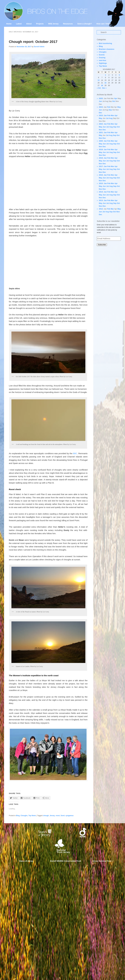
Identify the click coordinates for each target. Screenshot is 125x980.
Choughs (24, 816)
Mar (112, 115)
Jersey (52, 816)
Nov (100, 130)
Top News (32, 816)
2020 (101, 141)
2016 (101, 175)
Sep (110, 110)
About (29, 24)
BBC (75, 453)
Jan (105, 115)
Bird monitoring (105, 43)
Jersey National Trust (102, 861)
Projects (40, 24)
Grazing (102, 58)
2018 (101, 158)
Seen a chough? (85, 24)
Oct (114, 101)
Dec (100, 113)
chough (46, 816)
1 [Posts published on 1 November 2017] (105, 75)
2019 (101, 149)
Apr (116, 98)
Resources (68, 24)
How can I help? (104, 24)
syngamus (70, 816)
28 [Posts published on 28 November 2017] (102, 85)
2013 (101, 200)
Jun (100, 101)
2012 (101, 209)
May (119, 107)
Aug (111, 118)
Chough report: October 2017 (33, 42)
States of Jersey (26, 861)
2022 (101, 124)
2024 (101, 107)
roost (58, 816)
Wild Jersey (53, 24)
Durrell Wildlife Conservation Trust (66, 861)
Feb (109, 107)
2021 (101, 132)
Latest (19, 24)
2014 (101, 192)
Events (102, 55)
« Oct (99, 88)
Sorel (63, 816)
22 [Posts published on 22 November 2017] (105, 83)
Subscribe (102, 245)
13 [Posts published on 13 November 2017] (99, 80)
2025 (101, 98)
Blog (18, 816)
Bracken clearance (107, 49)
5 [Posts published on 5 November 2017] (119, 75)
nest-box (102, 60)
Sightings (103, 63)
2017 (101, 166)
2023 (101, 115)
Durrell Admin (39, 47)
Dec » (104, 88)
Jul (107, 118)
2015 (101, 183)
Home (9, 24)
